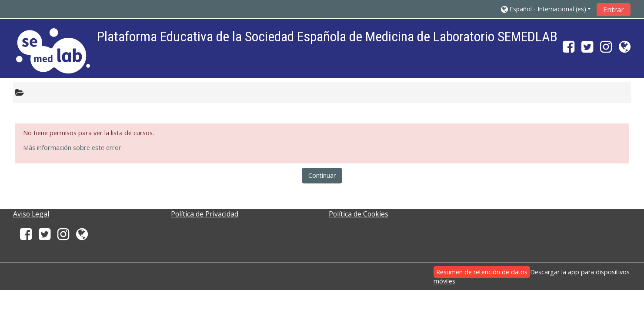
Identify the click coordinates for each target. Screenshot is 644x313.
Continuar (322, 175)
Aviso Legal (31, 214)
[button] (546, 9)
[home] (53, 51)
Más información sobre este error (72, 148)
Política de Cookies (359, 214)
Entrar (614, 10)
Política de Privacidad (205, 214)
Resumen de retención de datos (482, 272)
